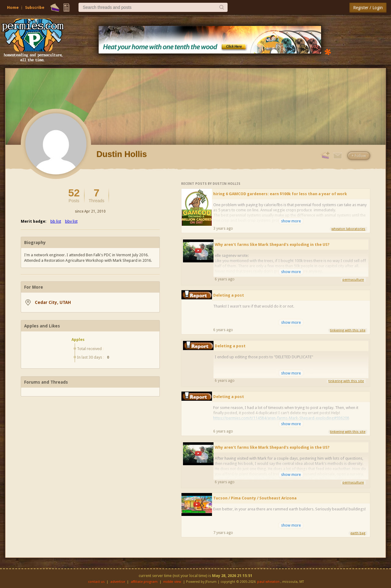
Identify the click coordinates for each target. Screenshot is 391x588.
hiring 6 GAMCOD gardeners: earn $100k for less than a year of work (280, 194)
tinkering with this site (348, 330)
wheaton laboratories (348, 229)
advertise (118, 582)
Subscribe (35, 7)
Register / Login (368, 8)
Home (13, 7)
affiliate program (144, 582)
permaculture (353, 280)
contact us (96, 582)
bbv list (71, 221)
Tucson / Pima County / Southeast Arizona (255, 498)
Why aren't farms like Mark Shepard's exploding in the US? (272, 245)
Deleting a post (229, 295)
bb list (56, 221)
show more (291, 221)
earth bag (358, 533)
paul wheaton (268, 582)
